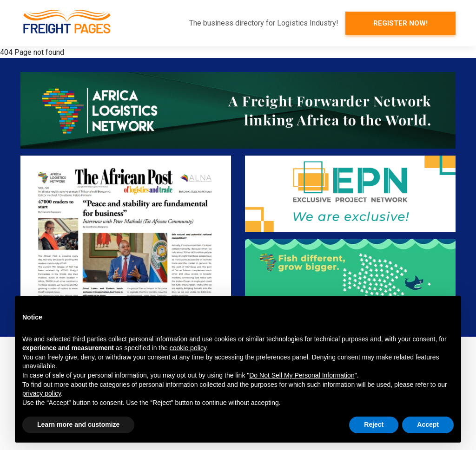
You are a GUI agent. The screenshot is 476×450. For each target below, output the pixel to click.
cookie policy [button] (188, 348)
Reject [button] (374, 424)
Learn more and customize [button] (78, 424)
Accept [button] (428, 424)
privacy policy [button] (42, 393)
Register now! (400, 23)
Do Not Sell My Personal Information (302, 375)
